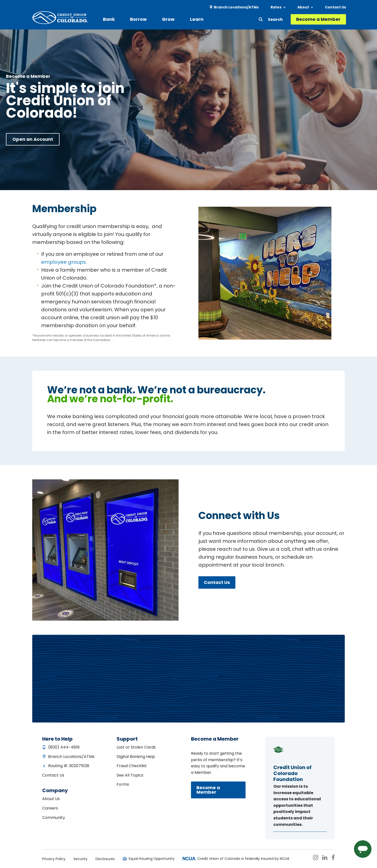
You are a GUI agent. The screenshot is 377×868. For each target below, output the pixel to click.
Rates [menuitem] (276, 7)
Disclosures (105, 859)
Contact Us (217, 582)
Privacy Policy (54, 859)
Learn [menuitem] (188, 19)
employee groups (63, 262)
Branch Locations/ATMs (71, 757)
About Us (51, 799)
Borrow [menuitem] (137, 19)
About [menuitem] (303, 7)
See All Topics (130, 775)
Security (80, 859)
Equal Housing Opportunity (152, 859)
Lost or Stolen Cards (136, 747)
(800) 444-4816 (64, 747)
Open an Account (33, 139)
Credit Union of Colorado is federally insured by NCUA (243, 859)
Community (54, 818)
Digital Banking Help (136, 757)
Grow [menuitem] (163, 19)
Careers (50, 808)
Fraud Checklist (132, 766)
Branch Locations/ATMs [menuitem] (236, 7)
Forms (123, 784)
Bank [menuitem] (110, 19)
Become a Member (318, 19)
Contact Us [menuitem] (335, 7)
